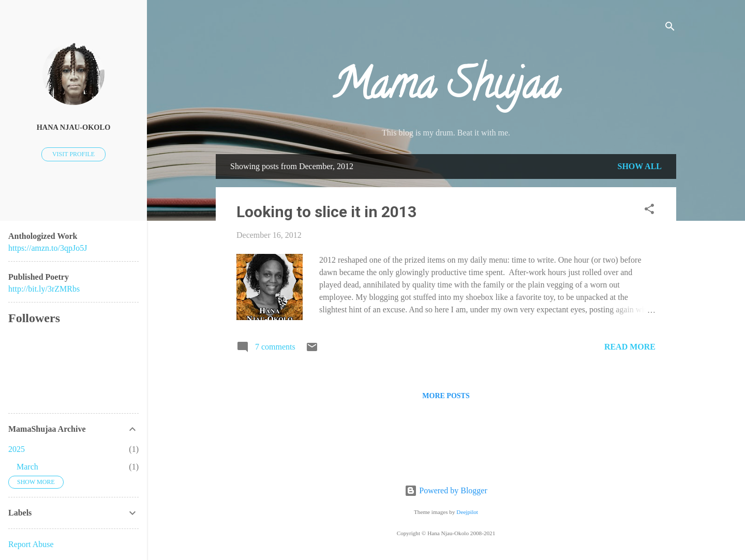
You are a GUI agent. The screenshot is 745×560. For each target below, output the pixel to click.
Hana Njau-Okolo (74, 127)
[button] (649, 211)
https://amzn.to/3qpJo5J (48, 248)
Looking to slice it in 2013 (326, 212)
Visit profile (73, 154)
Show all (639, 166)
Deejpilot (467, 512)
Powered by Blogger (446, 490)
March (27, 467)
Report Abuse (31, 544)
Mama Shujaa (446, 89)
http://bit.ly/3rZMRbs (44, 289)
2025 (17, 449)
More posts (446, 396)
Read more (630, 347)
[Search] (670, 28)
